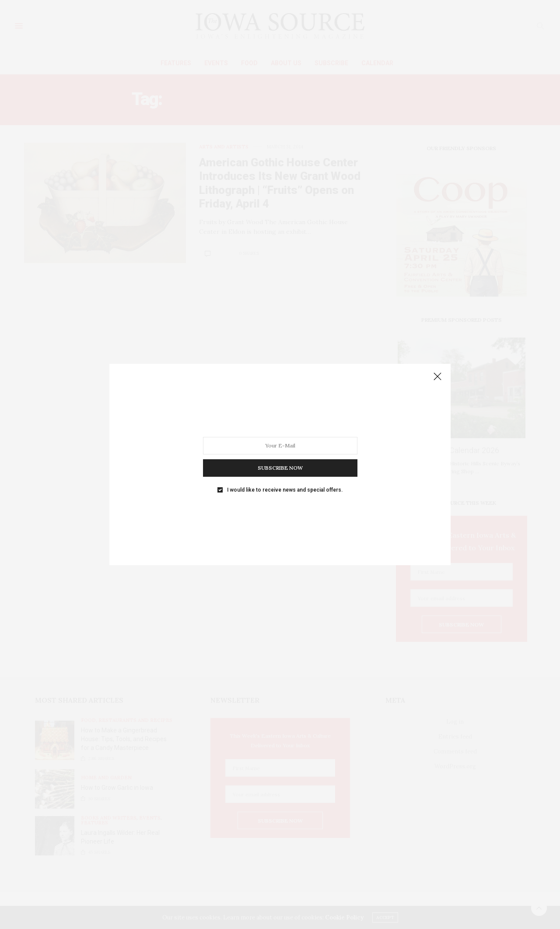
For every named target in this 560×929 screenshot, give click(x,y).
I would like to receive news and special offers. (285, 490)
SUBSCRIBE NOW (280, 468)
